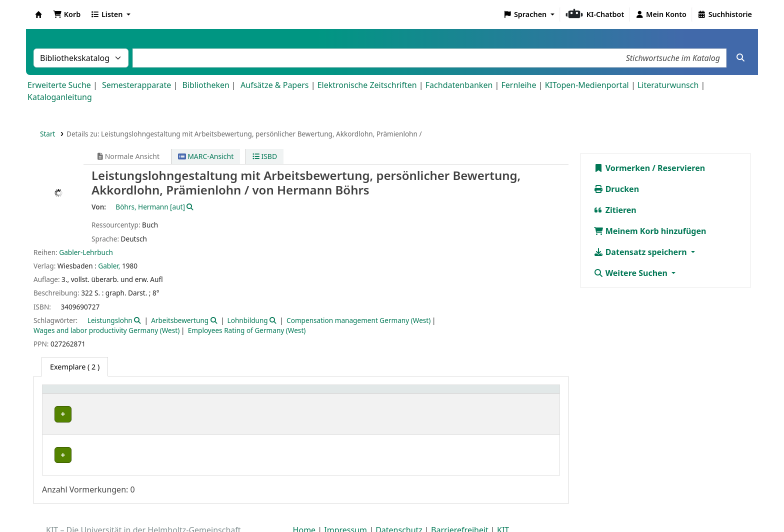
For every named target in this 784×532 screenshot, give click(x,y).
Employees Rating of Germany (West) (247, 330)
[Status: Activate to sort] (529, 395)
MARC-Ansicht (206, 156)
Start (48, 134)
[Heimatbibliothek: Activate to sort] (112, 395)
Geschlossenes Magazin (223, 414)
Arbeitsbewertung (180, 320)
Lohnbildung (248, 320)
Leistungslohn (110, 320)
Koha (38, 14)
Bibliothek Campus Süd (90, 414)
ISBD (265, 156)
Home (304, 503)
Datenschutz (399, 503)
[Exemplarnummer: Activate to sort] (437, 395)
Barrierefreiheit (460, 503)
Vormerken (622, 168)
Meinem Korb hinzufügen (650, 231)
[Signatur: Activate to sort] (339, 395)
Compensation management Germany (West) (358, 320)
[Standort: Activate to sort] (242, 395)
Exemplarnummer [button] (412, 394)
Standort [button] (201, 394)
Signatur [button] (322, 394)
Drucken (616, 189)
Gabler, (109, 266)
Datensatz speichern (641, 252)
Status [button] (513, 394)
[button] (67, 14)
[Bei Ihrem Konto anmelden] (661, 14)
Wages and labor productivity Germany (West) (106, 330)
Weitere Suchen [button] (632, 273)
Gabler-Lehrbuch (86, 252)
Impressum (345, 503)
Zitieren (615, 210)
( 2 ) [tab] (75, 367)
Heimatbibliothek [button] (78, 394)
